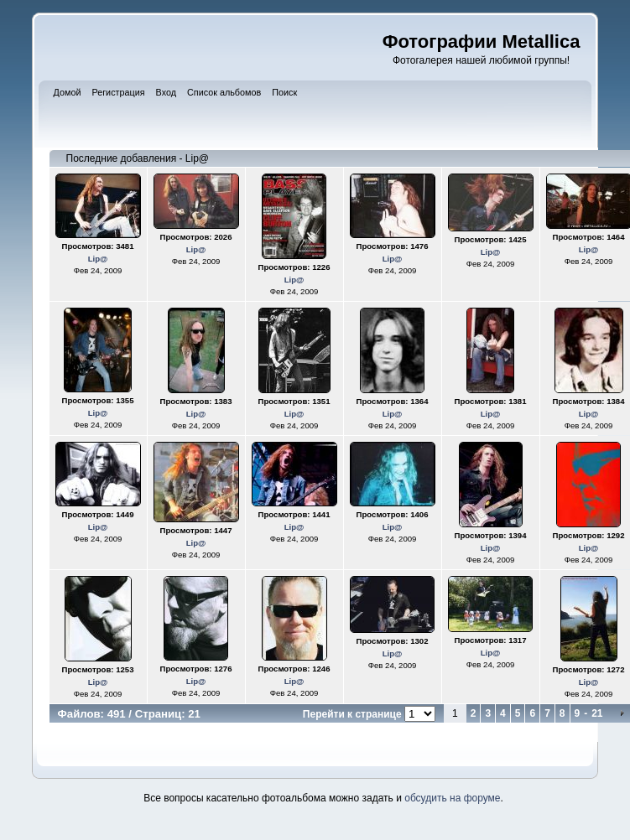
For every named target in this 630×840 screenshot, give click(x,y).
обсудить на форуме (452, 798)
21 (597, 713)
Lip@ (98, 259)
